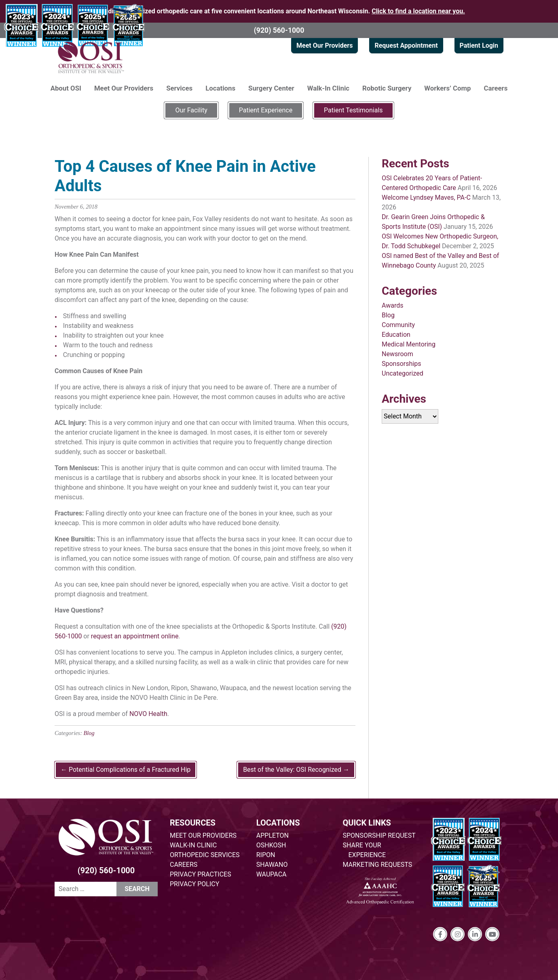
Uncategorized (403, 373)
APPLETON (273, 835)
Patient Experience (266, 110)
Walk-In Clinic (328, 88)
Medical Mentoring (409, 344)
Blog (89, 733)
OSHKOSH (271, 845)
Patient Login (479, 45)
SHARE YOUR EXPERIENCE (365, 850)
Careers (496, 88)
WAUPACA (272, 874)
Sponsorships (401, 364)
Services (179, 88)
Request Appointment (406, 45)
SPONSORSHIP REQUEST (379, 835)
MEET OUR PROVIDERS (203, 835)
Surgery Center (271, 88)
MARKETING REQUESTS (378, 865)
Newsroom (397, 354)
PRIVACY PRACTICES (201, 874)
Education (396, 335)
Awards (392, 305)
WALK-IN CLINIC (193, 845)
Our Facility (191, 110)
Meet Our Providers (324, 45)
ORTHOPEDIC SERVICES (205, 855)
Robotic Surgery (387, 88)
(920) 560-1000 (279, 30)
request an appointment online (135, 636)
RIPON (266, 855)
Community (398, 325)
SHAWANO (272, 865)
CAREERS (184, 865)
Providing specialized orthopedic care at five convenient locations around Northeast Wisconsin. (279, 11)
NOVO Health (148, 714)
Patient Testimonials (353, 110)
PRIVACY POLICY (194, 884)
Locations (220, 88)
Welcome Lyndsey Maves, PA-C (426, 197)
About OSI (66, 88)
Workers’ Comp (447, 88)
